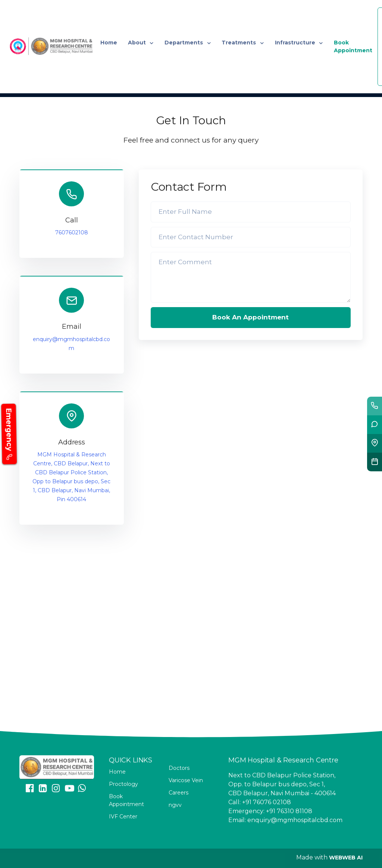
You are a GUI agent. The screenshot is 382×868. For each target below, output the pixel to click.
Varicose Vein (186, 780)
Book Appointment (353, 46)
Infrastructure (296, 43)
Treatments (239, 43)
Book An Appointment (251, 317)
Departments (184, 43)
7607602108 (72, 232)
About (138, 43)
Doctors (179, 768)
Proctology (123, 784)
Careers (179, 793)
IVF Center (123, 817)
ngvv (175, 805)
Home (109, 43)
